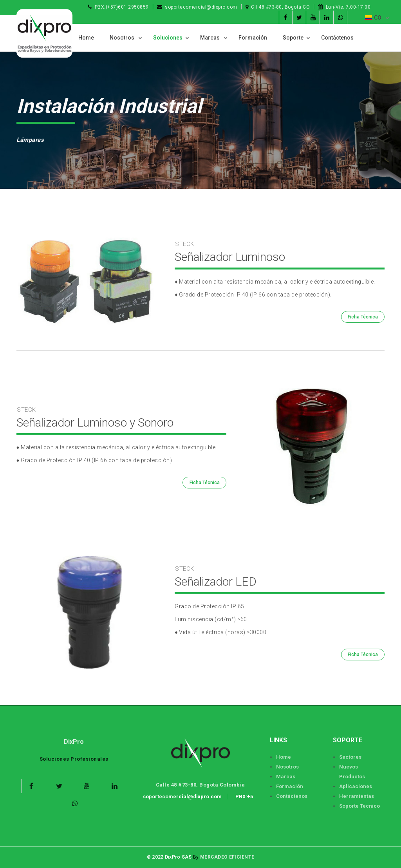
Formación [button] (253, 38)
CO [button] (374, 18)
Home (86, 38)
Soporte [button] (293, 38)
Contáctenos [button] (337, 38)
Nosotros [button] (123, 38)
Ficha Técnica (363, 317)
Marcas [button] (210, 38)
